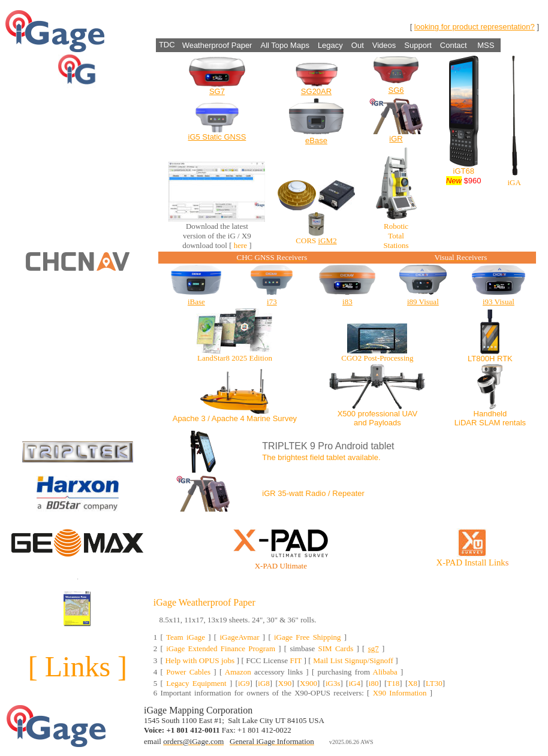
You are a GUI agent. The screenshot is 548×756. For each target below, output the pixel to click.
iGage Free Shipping (308, 637)
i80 (374, 683)
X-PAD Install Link (471, 563)
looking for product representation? (475, 27)
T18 (393, 683)
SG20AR (316, 91)
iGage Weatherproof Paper (204, 602)
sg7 (374, 648)
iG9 (244, 683)
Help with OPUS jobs (200, 660)
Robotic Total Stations (396, 236)
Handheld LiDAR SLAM (481, 418)
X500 (347, 414)
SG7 (217, 91)
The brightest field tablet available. (321, 457)
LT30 (434, 683)
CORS (306, 241)
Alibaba (385, 672)
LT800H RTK (490, 359)
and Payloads (377, 423)
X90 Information (400, 693)
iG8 (264, 683)
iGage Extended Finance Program (221, 648)
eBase (316, 140)
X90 (285, 683)
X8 (412, 683)
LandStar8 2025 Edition (235, 358)
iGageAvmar (239, 637)
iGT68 (464, 171)
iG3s (333, 683)
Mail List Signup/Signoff (353, 660)
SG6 (396, 90)
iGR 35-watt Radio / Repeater (313, 493)
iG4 (354, 683)
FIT (296, 660)
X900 (308, 683)
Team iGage (186, 637)
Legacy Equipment (196, 683)
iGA (514, 182)
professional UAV (388, 414)
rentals (514, 423)
